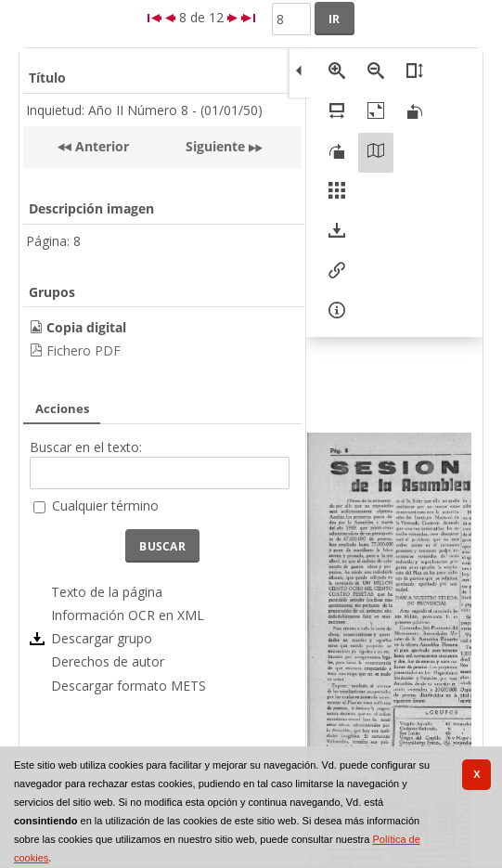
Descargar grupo (102, 638)
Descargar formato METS (129, 686)
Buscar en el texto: (86, 447)
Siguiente (215, 146)
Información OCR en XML (128, 615)
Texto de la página (107, 592)
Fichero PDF (84, 350)
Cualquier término (105, 505)
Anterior (100, 146)
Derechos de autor (108, 661)
